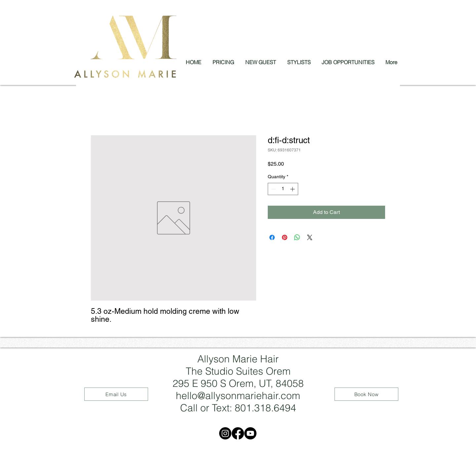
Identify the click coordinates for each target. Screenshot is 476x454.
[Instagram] (225, 433)
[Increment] (293, 189)
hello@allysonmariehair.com (238, 396)
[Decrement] (273, 189)
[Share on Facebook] (272, 237)
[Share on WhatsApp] (297, 237)
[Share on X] (310, 237)
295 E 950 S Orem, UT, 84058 (238, 383)
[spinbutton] (283, 189)
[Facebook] (238, 433)
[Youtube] (250, 433)
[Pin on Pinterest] (285, 237)
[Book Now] (366, 394)
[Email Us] (116, 394)
